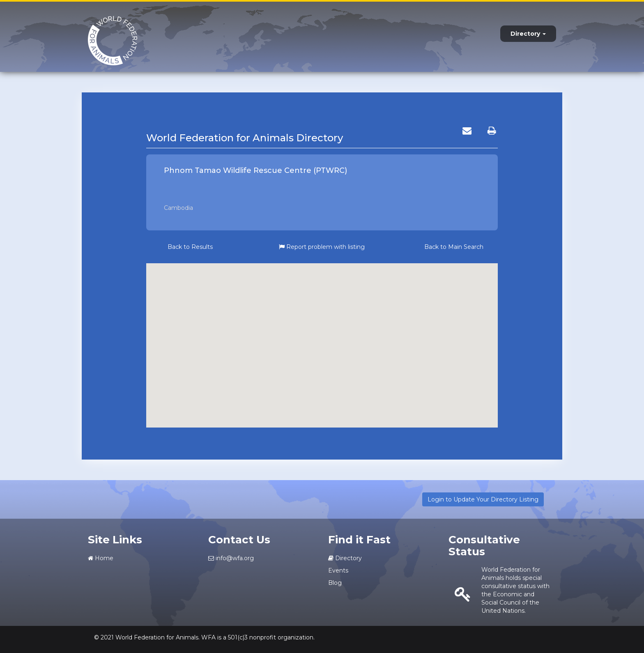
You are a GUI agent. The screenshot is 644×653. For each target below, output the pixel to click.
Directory (528, 34)
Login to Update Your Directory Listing (483, 499)
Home (101, 558)
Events (338, 570)
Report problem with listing (322, 247)
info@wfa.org (231, 558)
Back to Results (190, 247)
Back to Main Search (454, 247)
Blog (335, 583)
